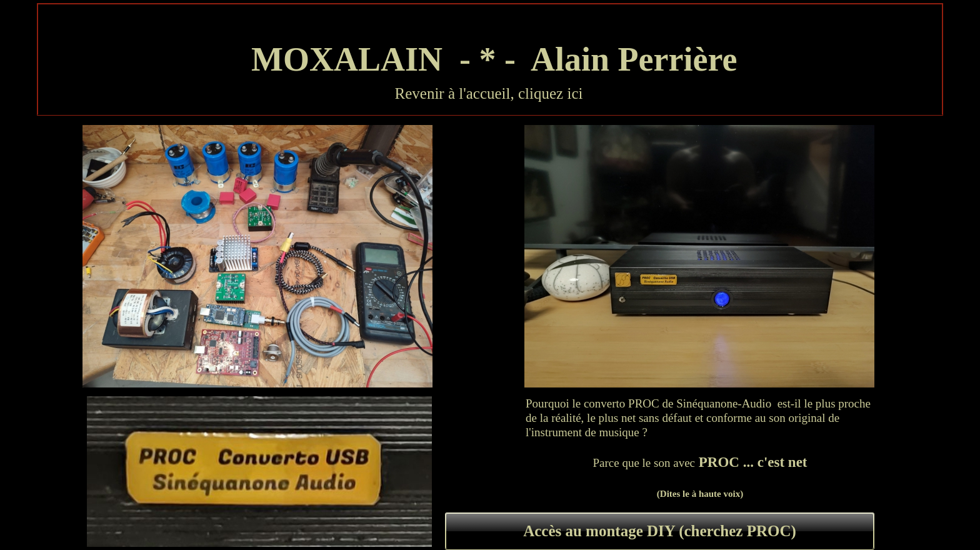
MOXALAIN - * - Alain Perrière (490, 59)
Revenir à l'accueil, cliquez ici (489, 93)
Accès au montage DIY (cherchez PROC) (660, 531)
